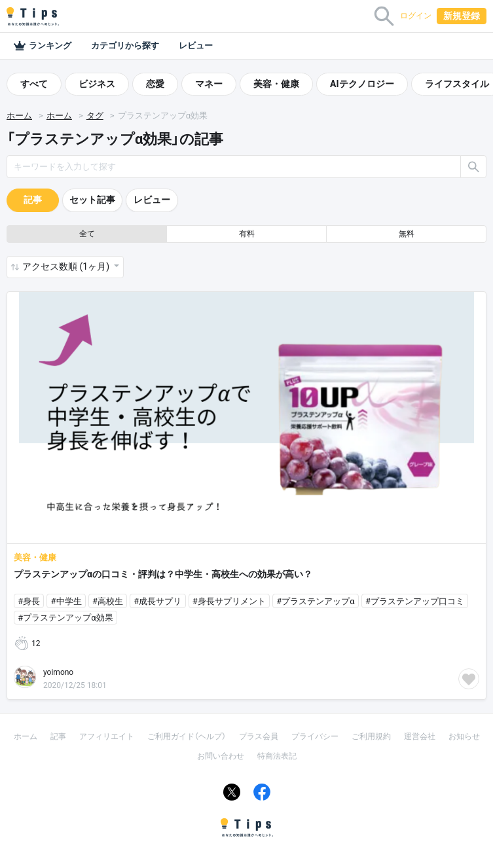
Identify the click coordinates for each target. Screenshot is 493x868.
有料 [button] (247, 234)
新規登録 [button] (462, 16)
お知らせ (464, 736)
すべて (34, 84)
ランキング (42, 46)
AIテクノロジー (362, 84)
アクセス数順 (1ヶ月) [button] (67, 266)
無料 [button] (407, 234)
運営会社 (420, 736)
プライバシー (315, 736)
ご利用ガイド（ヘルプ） (187, 736)
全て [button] (87, 234)
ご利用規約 (371, 736)
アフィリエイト (107, 736)
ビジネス (97, 84)
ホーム (19, 116)
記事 (33, 200)
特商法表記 (277, 756)
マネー (209, 84)
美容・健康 (276, 84)
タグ (95, 116)
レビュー (196, 45)
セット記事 (92, 200)
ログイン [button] (416, 16)
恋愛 (155, 84)
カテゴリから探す (125, 45)
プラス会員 (259, 736)
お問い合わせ (221, 756)
